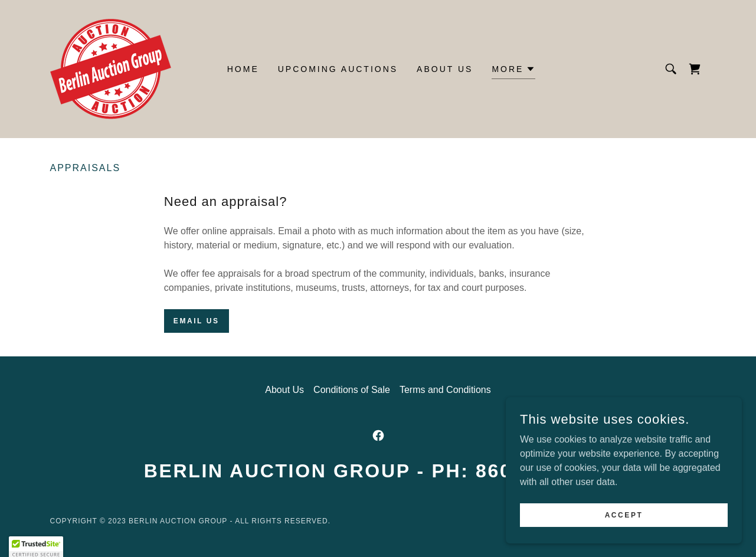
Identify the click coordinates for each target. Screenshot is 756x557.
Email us (197, 321)
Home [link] (243, 69)
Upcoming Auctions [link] (338, 69)
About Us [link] (445, 69)
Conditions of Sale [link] (352, 390)
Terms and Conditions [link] (445, 390)
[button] (513, 71)
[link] (111, 68)
